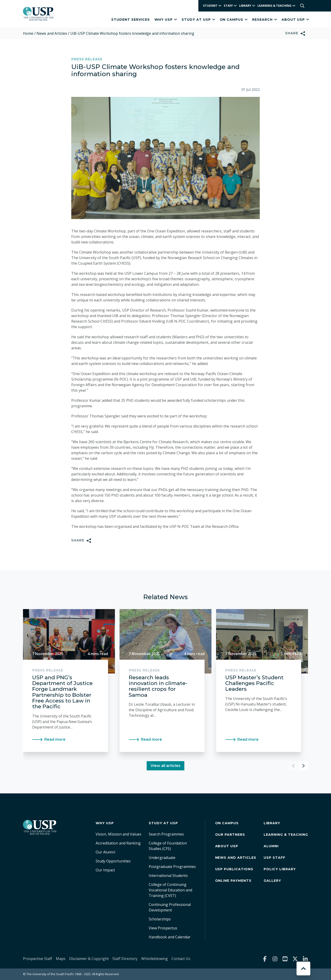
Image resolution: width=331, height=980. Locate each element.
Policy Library (280, 869)
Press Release (87, 59)
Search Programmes (166, 834)
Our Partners (230, 835)
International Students (168, 876)
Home (28, 33)
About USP (295, 20)
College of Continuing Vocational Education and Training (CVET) (170, 890)
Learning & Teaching (286, 835)
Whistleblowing (154, 959)
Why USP (166, 20)
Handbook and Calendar (170, 937)
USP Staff (274, 858)
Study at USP (198, 20)
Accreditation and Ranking (118, 843)
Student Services (131, 20)
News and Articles (52, 33)
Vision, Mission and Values (118, 834)
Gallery (272, 881)
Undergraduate (162, 858)
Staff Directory (125, 959)
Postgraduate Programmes (172, 867)
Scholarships (160, 919)
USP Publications (234, 869)
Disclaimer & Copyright (89, 959)
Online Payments (233, 881)
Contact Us (181, 959)
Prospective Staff (38, 959)
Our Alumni (105, 852)
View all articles (165, 766)
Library (272, 823)
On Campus (234, 20)
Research (265, 20)
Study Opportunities (113, 861)
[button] (303, 766)
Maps (61, 959)
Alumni (271, 846)
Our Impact (105, 870)
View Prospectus (163, 928)
